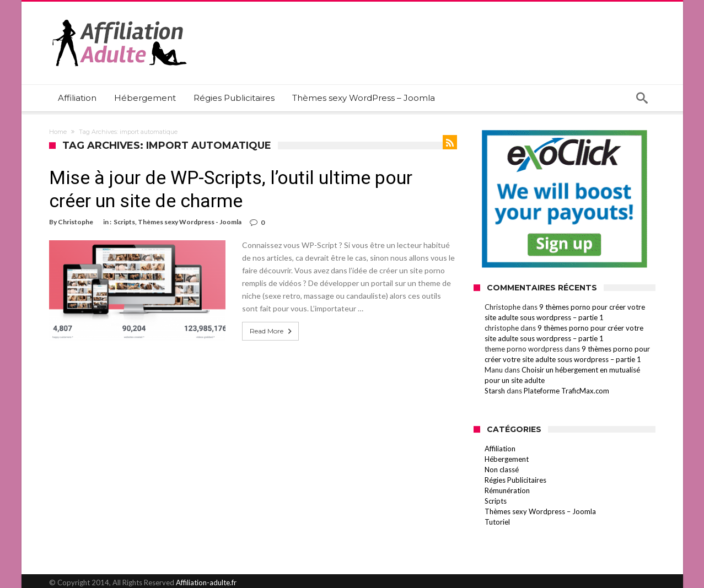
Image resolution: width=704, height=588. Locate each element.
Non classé (502, 470)
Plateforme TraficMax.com (566, 391)
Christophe (76, 222)
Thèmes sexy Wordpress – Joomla (540, 511)
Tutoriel (497, 522)
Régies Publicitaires (515, 480)
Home (58, 132)
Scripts (124, 222)
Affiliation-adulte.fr (206, 582)
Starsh (495, 391)
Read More (272, 331)
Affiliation (500, 449)
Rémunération (507, 490)
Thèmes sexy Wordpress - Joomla (190, 222)
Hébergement (507, 459)
